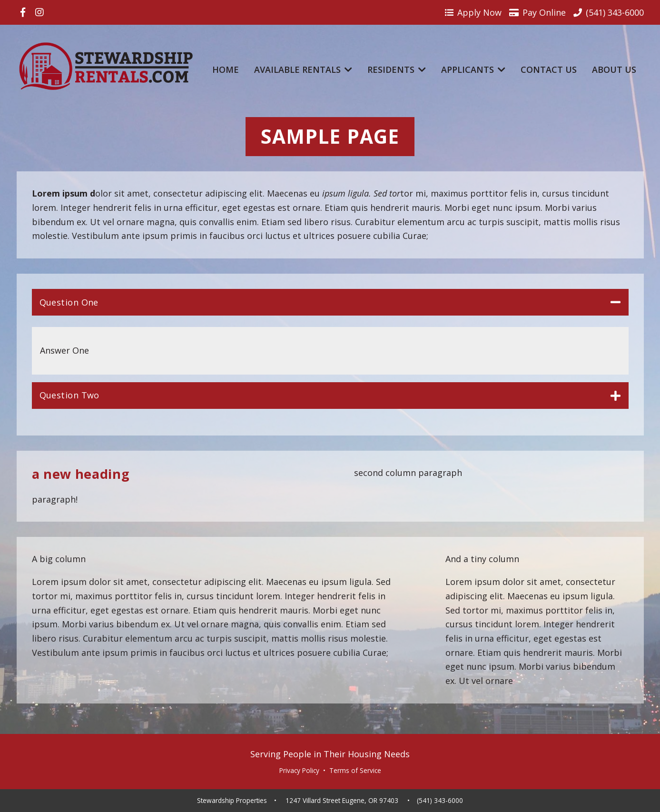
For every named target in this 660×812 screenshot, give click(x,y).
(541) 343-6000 (440, 801)
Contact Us (549, 69)
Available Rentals (303, 69)
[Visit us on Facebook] (23, 12)
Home (226, 69)
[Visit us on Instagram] (39, 12)
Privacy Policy (299, 771)
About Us (614, 69)
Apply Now (473, 12)
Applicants (473, 69)
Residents (397, 69)
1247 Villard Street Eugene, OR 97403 (342, 801)
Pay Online (537, 12)
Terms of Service (355, 771)
